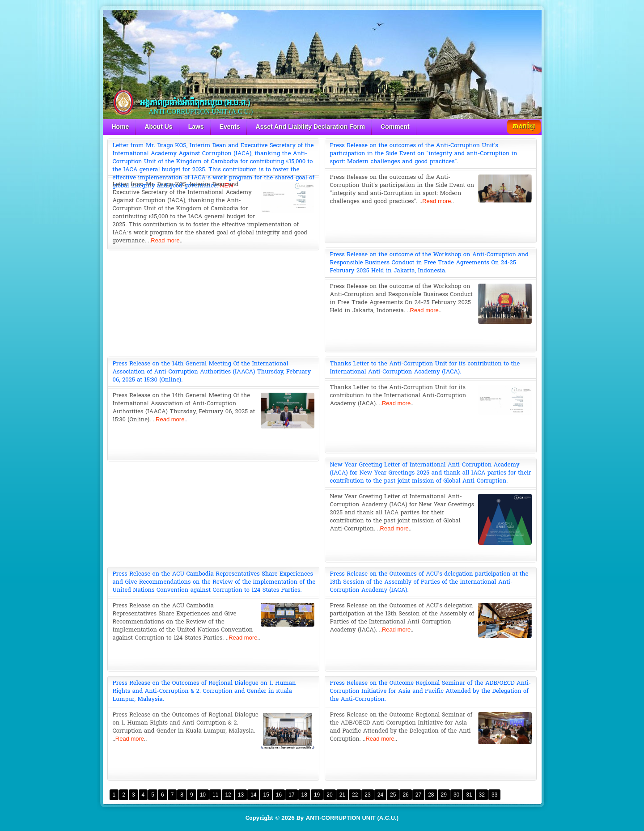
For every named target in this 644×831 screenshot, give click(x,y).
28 (431, 795)
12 (228, 795)
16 (279, 795)
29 (444, 795)
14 (253, 795)
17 (291, 795)
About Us (158, 127)
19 (317, 795)
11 (215, 795)
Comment (395, 127)
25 (393, 795)
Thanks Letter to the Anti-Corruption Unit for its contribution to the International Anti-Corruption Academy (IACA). (425, 368)
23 (367, 795)
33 (494, 795)
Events (230, 127)
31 (469, 795)
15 (266, 795)
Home (121, 127)
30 (456, 795)
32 (482, 795)
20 (329, 795)
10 (203, 795)
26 (405, 795)
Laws (196, 127)
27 (418, 795)
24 (380, 795)
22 (355, 795)
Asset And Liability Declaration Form (311, 127)
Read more (165, 240)
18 (304, 795)
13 (241, 795)
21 (342, 795)
